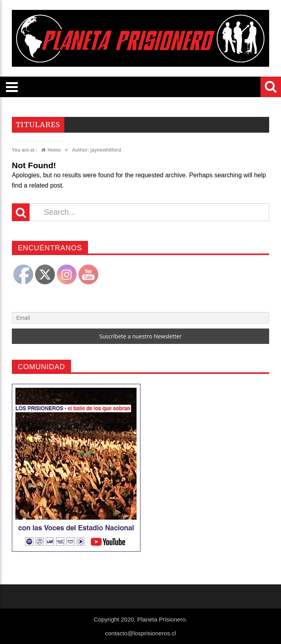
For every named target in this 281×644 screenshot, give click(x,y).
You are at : (24, 150)
